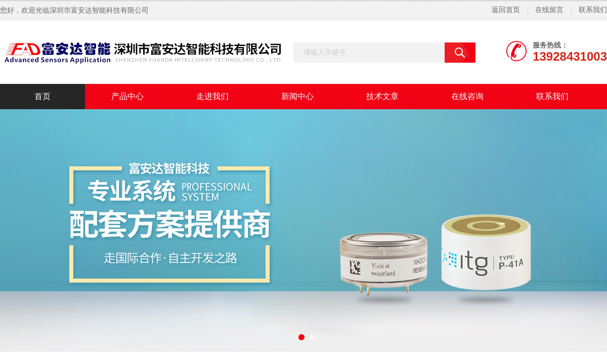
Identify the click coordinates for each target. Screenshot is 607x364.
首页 (42, 96)
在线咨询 (467, 96)
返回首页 (506, 10)
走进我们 (212, 96)
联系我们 (593, 10)
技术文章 (382, 96)
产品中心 (127, 96)
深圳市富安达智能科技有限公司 (99, 10)
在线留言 (549, 10)
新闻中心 (297, 96)
